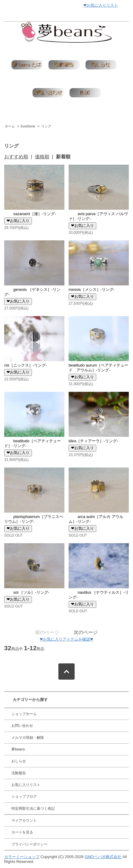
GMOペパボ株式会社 (103, 857)
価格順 (42, 157)
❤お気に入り (18, 221)
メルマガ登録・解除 (28, 738)
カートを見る (22, 832)
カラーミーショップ (22, 857)
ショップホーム (24, 714)
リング (46, 126)
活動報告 (19, 773)
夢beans (18, 749)
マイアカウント (24, 821)
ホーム (10, 126)
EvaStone (28, 126)
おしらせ (19, 761)
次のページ (86, 632)
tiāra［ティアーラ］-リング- (93, 441)
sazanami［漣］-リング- (30, 214)
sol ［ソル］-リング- (27, 592)
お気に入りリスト (26, 785)
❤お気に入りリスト (101, 5)
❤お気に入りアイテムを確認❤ (66, 639)
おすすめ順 (16, 157)
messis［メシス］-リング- (92, 289)
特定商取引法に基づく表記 (33, 809)
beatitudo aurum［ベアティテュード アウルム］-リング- (98, 368)
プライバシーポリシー (29, 844)
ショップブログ (24, 796)
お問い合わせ (22, 726)
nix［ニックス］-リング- (26, 365)
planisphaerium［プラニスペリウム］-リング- (34, 519)
